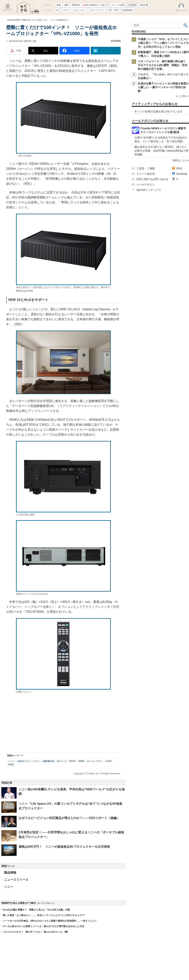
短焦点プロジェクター (29, 761)
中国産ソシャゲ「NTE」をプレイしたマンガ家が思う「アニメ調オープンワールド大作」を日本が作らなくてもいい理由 (163, 43)
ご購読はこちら (179, 160)
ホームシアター (95, 761)
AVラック (62, 761)
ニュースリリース (16, 880)
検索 (186, 25)
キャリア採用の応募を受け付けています (158, 112)
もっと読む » (182, 96)
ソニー (11, 761)
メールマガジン (146, 184)
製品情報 (10, 873)
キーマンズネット (46, 903)
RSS (179, 168)
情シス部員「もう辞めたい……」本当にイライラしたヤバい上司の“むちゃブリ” (44, 915)
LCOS (109, 761)
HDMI (81, 761)
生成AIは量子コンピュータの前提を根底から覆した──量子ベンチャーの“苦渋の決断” (163, 87)
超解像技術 (48, 761)
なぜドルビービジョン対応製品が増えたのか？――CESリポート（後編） (69, 818)
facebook (182, 174)
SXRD (11, 765)
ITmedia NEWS (14, 20)
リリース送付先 (146, 174)
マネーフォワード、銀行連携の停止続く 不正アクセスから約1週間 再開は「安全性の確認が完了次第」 (163, 65)
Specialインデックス (149, 190)
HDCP (72, 761)
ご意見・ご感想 (146, 168)
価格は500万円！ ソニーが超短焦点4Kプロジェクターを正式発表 (64, 847)
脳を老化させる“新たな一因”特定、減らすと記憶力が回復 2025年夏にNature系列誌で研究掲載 (161, 151)
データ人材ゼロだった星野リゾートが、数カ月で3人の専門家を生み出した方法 (43, 926)
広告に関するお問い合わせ (152, 179)
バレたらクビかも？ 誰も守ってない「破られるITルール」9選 (35, 932)
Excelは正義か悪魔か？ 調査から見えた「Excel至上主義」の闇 (36, 910)
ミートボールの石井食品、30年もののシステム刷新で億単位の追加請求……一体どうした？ (50, 921)
